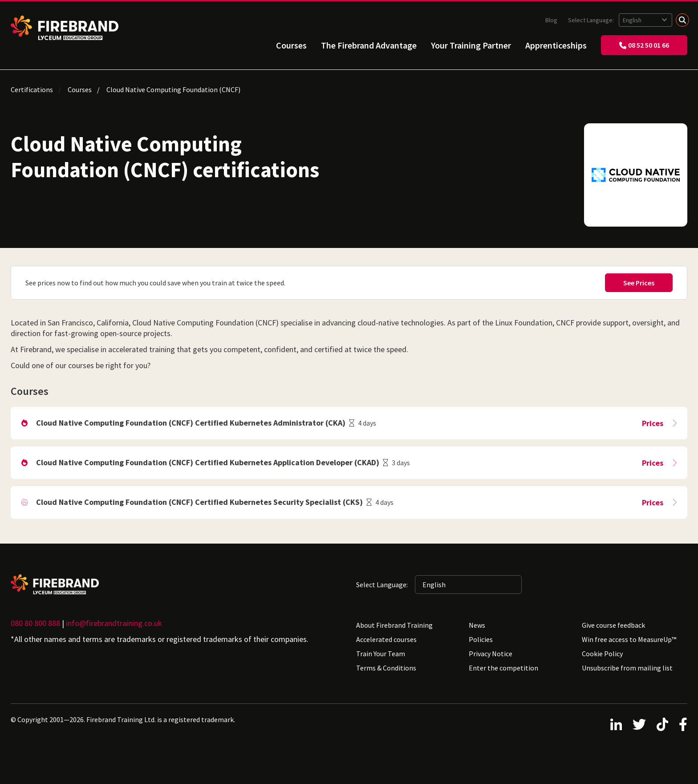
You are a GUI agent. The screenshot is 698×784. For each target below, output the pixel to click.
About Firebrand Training (394, 625)
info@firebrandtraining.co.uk (114, 623)
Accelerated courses (386, 639)
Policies (481, 639)
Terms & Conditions (386, 668)
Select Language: (592, 20)
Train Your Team (381, 654)
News (477, 625)
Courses (291, 45)
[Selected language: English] (645, 20)
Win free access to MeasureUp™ (629, 639)
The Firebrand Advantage (369, 45)
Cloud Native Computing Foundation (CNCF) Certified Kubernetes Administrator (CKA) (191, 423)
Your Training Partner (471, 45)
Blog (551, 20)
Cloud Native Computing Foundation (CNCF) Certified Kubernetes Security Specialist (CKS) (199, 502)
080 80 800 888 (35, 623)
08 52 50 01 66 (644, 45)
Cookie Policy (602, 654)
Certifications (32, 89)
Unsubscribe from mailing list (627, 668)
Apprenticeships (556, 45)
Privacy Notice (491, 654)
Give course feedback (613, 625)
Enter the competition (503, 668)
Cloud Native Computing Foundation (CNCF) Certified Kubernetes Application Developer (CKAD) (208, 462)
